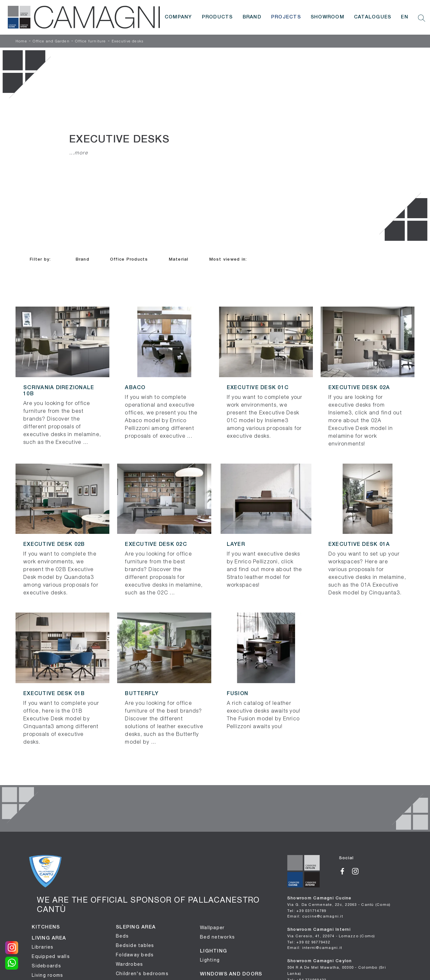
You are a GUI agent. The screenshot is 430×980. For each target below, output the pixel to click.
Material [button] (179, 259)
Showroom (327, 17)
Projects (286, 17)
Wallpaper (212, 928)
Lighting (210, 960)
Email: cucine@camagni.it (315, 916)
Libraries (43, 947)
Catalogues (373, 17)
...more (79, 152)
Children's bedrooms (142, 974)
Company (178, 17)
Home (21, 41)
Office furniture (90, 41)
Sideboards (46, 966)
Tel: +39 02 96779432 (309, 942)
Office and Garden (51, 41)
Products (217, 17)
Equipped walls (51, 956)
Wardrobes (129, 964)
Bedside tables (135, 945)
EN (405, 17)
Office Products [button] (129, 259)
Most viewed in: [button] (228, 259)
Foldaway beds (135, 955)
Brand (252, 17)
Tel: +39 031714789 (307, 911)
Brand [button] (83, 259)
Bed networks (217, 937)
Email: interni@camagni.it (315, 947)
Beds (122, 936)
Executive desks (127, 41)
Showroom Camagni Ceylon (337, 967)
